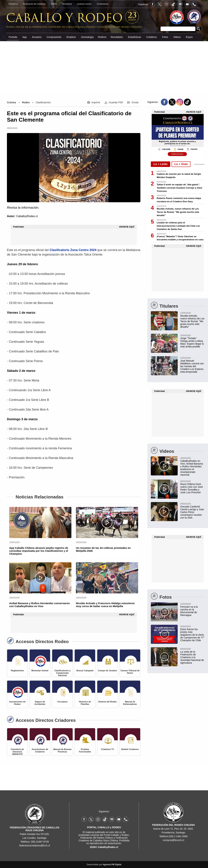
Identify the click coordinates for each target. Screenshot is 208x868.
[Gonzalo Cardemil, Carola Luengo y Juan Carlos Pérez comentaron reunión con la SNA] (178, 511)
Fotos (165, 37)
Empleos (71, 37)
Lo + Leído (161, 164)
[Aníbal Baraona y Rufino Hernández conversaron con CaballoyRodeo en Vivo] (40, 578)
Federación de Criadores (34, 4)
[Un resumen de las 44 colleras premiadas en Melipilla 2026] (107, 522)
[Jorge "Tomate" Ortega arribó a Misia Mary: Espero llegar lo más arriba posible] (178, 341)
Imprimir (96, 102)
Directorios (67, 4)
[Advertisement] (104, 67)
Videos (177, 37)
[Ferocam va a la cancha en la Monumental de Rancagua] (178, 609)
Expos (189, 37)
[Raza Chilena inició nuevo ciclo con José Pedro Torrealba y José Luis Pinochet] (178, 487)
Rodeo (26, 102)
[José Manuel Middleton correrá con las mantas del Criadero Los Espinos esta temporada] (178, 365)
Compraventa (54, 37)
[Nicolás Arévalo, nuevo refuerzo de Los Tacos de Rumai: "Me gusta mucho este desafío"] (178, 320)
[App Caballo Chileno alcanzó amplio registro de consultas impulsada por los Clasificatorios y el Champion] (40, 522)
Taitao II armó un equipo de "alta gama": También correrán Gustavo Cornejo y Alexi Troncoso (179, 188)
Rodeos (102, 37)
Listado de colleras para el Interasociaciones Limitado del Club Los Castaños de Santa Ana (178, 226)
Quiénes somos (84, 4)
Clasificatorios (43, 102)
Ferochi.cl (13, 4)
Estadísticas (134, 37)
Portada (13, 37)
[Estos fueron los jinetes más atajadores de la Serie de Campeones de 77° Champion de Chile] (178, 633)
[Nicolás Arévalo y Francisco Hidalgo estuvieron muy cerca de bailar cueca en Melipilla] (107, 578)
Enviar (135, 102)
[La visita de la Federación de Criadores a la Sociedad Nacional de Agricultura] (178, 656)
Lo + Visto (181, 164)
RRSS (54, 4)
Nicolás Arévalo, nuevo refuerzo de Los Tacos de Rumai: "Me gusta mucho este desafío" (178, 212)
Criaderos (152, 37)
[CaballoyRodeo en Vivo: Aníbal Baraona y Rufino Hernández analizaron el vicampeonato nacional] (178, 466)
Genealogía (87, 37)
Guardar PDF (116, 102)
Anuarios (37, 37)
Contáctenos (103, 4)
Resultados (117, 37)
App (25, 37)
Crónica (11, 102)
